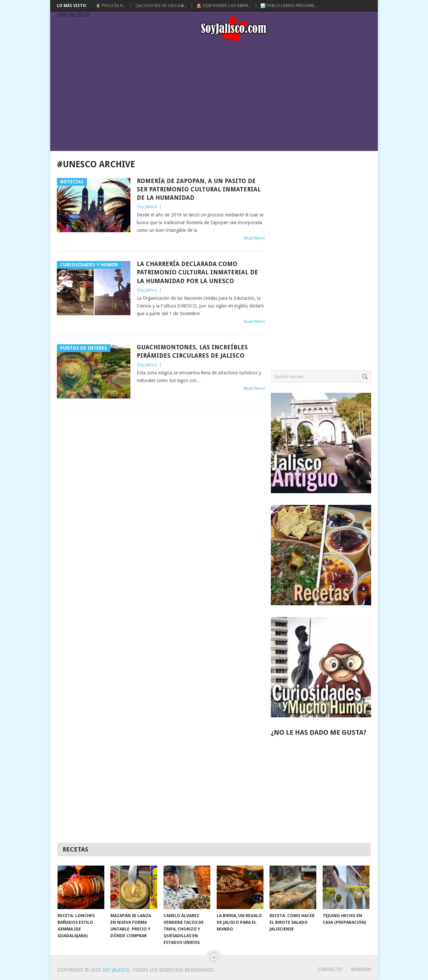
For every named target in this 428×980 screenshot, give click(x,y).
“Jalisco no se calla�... (161, 6)
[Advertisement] (218, 98)
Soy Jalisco (73, 15)
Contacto (330, 969)
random (361, 969)
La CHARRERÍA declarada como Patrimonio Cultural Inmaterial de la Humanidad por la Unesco (197, 272)
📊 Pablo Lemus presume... (289, 6)
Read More (254, 238)
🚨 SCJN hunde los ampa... (224, 6)
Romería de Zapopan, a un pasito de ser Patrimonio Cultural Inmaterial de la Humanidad (199, 189)
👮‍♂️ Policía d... (111, 6)
